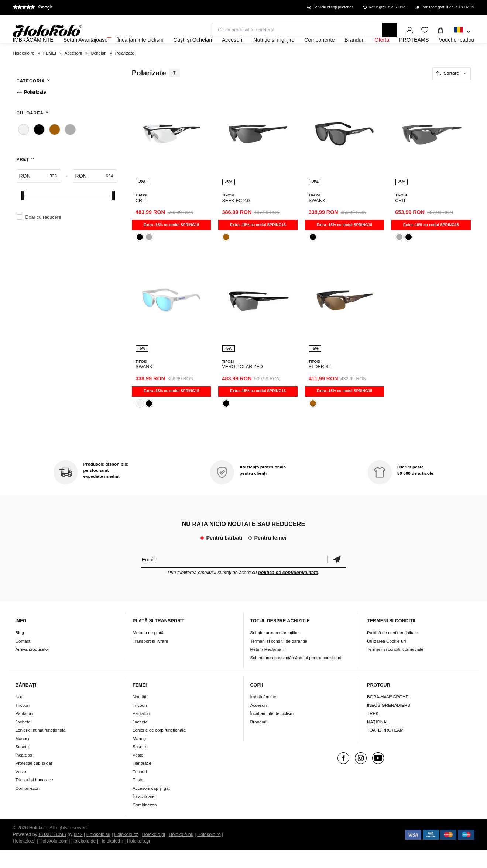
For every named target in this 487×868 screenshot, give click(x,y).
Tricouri (23, 722)
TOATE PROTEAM (385, 748)
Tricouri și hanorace (34, 797)
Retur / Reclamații (267, 666)
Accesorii (259, 722)
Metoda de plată (148, 650)
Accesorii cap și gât (151, 805)
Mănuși (23, 756)
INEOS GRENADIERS (389, 722)
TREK (373, 731)
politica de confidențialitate (288, 590)
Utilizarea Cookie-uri (386, 658)
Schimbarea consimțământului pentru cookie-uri (296, 675)
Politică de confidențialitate (392, 650)
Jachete (23, 739)
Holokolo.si (24, 859)
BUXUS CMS (53, 852)
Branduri (258, 739)
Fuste (138, 797)
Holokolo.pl (154, 852)
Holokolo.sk (98, 852)
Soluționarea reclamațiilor (275, 650)
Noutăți (139, 714)
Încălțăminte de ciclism (272, 731)
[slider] (23, 216)
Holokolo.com (53, 859)
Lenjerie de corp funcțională (159, 748)
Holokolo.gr (139, 859)
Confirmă (337, 577)
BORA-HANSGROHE (388, 714)
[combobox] (462, 32)
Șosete (22, 764)
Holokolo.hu (181, 852)
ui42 (78, 852)
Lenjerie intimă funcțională (41, 748)
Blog (20, 650)
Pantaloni (25, 731)
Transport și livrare (150, 658)
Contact (23, 658)
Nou (19, 714)
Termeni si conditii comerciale (395, 666)
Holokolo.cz (126, 852)
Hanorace (142, 781)
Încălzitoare (144, 814)
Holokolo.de (84, 859)
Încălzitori (25, 772)
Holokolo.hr (112, 859)
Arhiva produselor (32, 666)
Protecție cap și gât (34, 781)
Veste (21, 789)
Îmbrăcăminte (263, 714)
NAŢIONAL (378, 739)
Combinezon (28, 805)
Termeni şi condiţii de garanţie (279, 658)
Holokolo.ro (209, 852)
